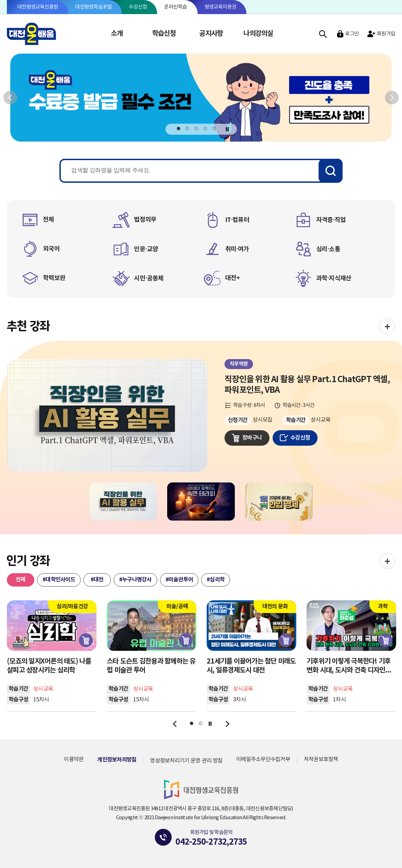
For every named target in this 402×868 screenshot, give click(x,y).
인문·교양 (146, 249)
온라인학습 (175, 7)
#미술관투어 (179, 580)
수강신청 (138, 7)
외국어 (51, 249)
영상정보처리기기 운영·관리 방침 (186, 761)
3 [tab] (197, 129)
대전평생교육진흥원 (38, 7)
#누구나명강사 (135, 580)
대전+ (233, 278)
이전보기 (10, 97)
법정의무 (145, 220)
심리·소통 (328, 249)
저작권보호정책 (321, 759)
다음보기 (392, 97)
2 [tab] (188, 129)
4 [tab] (205, 129)
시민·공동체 (149, 278)
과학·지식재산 (334, 278)
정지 (227, 129)
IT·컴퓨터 (237, 220)
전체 (49, 220)
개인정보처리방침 (117, 760)
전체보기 (387, 326)
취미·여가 (237, 249)
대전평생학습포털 (93, 7)
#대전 (97, 580)
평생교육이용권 (221, 7)
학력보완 (54, 278)
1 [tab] (179, 129)
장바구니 (252, 438)
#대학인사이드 (59, 580)
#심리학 (216, 580)
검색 (323, 34)
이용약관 (74, 759)
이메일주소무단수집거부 (263, 759)
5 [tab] (214, 129)
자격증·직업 (331, 220)
